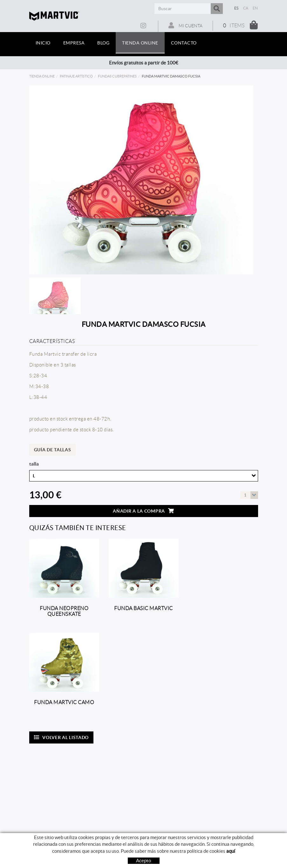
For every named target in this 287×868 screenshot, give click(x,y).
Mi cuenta (185, 25)
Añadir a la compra (143, 511)
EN (255, 8)
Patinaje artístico (76, 76)
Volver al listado (61, 737)
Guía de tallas (53, 450)
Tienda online (42, 76)
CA (246, 8)
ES (236, 8)
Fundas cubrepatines (117, 76)
